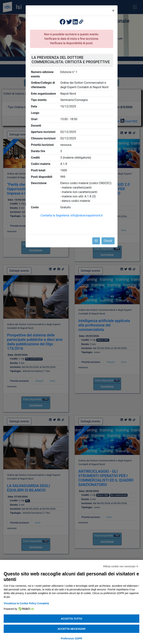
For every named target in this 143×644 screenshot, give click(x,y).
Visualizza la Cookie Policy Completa (26, 603)
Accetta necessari (71, 629)
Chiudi (108, 241)
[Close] (113, 11)
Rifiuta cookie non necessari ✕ (121, 566)
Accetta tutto (72, 619)
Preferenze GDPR (72, 638)
